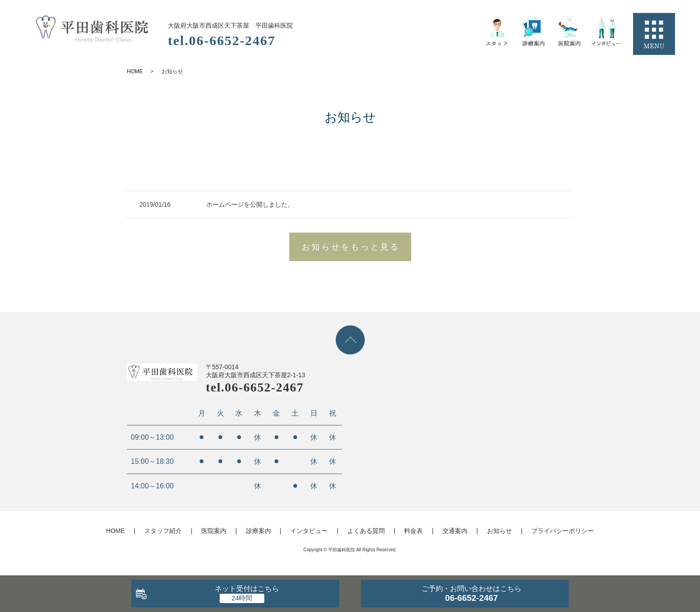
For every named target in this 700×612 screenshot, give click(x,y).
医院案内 (214, 531)
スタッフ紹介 (163, 531)
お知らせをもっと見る (351, 247)
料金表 (413, 531)
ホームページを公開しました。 (250, 204)
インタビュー (309, 531)
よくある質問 (366, 531)
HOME (135, 71)
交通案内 (455, 531)
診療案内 (258, 531)
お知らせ (500, 531)
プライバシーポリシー (562, 531)
